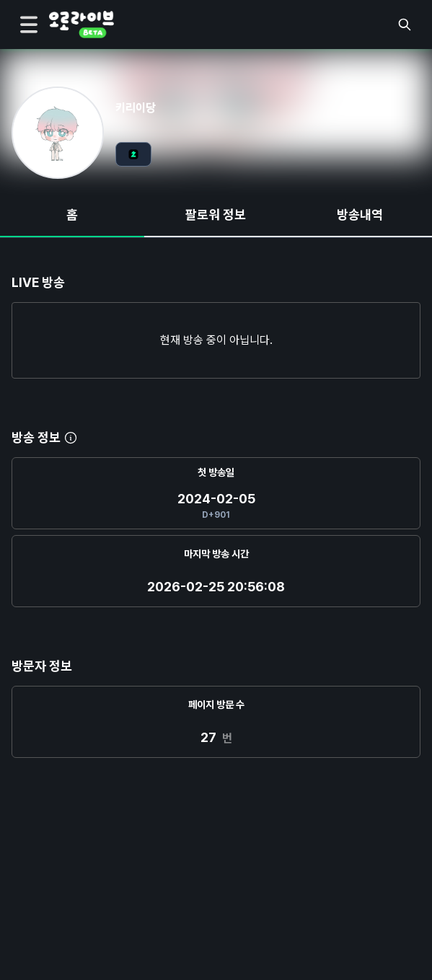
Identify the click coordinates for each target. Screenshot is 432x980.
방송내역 (360, 215)
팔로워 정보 (216, 215)
